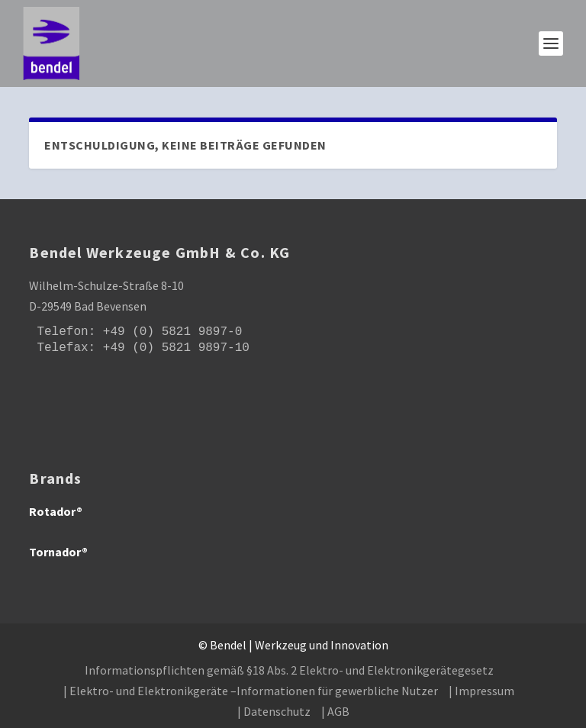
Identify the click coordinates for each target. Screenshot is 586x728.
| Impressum (481, 691)
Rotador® (56, 511)
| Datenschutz (274, 711)
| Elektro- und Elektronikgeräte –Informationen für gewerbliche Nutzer (251, 691)
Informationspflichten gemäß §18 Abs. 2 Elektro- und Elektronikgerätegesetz (289, 670)
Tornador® (58, 552)
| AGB (335, 711)
